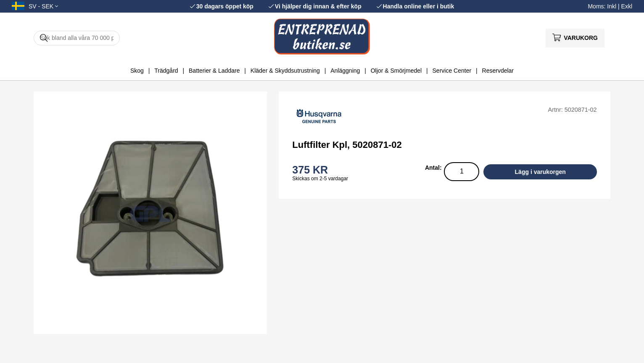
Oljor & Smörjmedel (396, 71)
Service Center (452, 71)
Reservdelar (498, 71)
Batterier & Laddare (214, 71)
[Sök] (77, 38)
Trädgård (166, 71)
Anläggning (345, 71)
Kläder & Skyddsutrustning (285, 71)
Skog (137, 71)
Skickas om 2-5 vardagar (320, 179)
